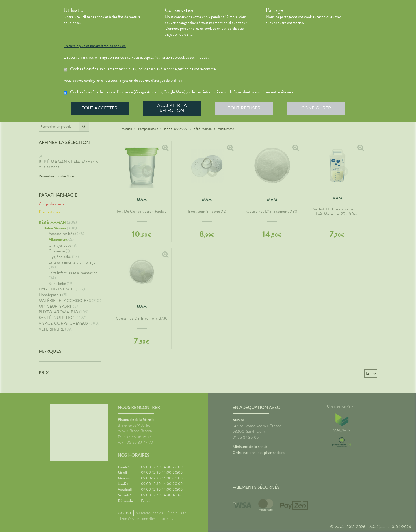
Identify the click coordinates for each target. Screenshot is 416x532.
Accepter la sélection (172, 108)
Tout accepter (100, 108)
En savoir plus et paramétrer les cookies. (95, 46)
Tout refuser (244, 108)
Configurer (316, 108)
